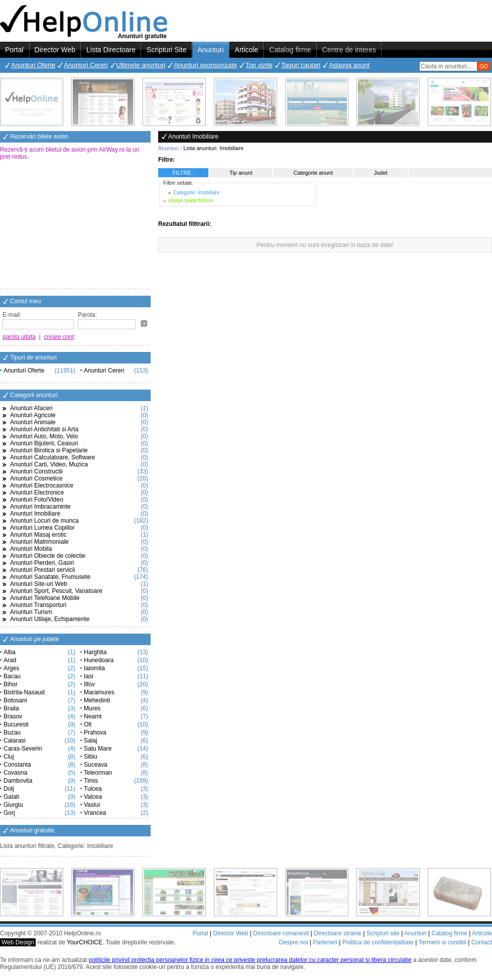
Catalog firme (290, 50)
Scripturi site (383, 933)
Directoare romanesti (281, 933)
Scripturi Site (166, 50)
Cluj (9, 757)
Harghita (95, 652)
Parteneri (325, 942)
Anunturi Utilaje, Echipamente (50, 619)
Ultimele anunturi (141, 65)
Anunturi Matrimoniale (39, 542)
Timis (91, 781)
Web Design (18, 942)
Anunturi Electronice (37, 493)
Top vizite (259, 65)
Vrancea (95, 813)
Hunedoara (99, 660)
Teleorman (98, 773)
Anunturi (210, 50)
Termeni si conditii (442, 942)
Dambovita (18, 781)
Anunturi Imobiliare (35, 514)
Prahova (95, 732)
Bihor (11, 684)
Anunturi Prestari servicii (42, 570)
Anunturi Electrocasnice (42, 485)
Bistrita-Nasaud (24, 692)
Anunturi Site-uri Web (39, 584)
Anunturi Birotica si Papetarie (49, 450)
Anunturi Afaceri (31, 408)
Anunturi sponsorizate (205, 65)
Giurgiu (13, 805)
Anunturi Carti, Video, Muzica (49, 464)
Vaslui (92, 805)
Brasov (13, 716)
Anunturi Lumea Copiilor (42, 528)
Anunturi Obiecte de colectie (48, 556)
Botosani (15, 700)
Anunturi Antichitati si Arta (44, 429)
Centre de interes (349, 50)
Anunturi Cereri (86, 65)
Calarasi (15, 741)
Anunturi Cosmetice (36, 478)
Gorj (9, 813)
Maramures (99, 692)
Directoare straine (338, 933)
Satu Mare (98, 749)
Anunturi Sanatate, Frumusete (50, 577)
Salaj (91, 741)
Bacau (12, 676)
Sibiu (91, 757)
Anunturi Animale (33, 422)
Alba (10, 652)
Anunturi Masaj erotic (38, 535)
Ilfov (89, 684)
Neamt (93, 716)
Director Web (55, 50)
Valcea (93, 797)
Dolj (9, 789)
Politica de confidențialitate (378, 942)
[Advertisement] (75, 225)
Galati (11, 797)
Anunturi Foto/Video (37, 500)
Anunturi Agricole (33, 415)
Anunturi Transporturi (38, 605)
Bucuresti (16, 724)
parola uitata (19, 337)
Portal (14, 50)
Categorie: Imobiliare (196, 193)
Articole (247, 50)
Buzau (12, 732)
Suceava (96, 765)
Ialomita (94, 668)
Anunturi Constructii (36, 471)
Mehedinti (97, 700)
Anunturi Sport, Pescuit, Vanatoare (56, 591)
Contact (482, 942)
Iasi (89, 676)
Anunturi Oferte (33, 65)
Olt (88, 724)
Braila (11, 708)
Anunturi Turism (31, 612)
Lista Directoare (111, 50)
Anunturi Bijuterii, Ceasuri (44, 443)
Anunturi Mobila (31, 549)
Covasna (15, 773)
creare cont (59, 337)
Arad (10, 660)
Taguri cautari (301, 65)
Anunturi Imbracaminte (40, 507)
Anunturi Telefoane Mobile (45, 598)
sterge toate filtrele (191, 201)
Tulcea (93, 789)
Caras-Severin (23, 749)
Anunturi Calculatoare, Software (52, 457)
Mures (92, 708)
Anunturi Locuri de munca (44, 521)
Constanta (17, 765)
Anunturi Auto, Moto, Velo (44, 436)
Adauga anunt (349, 65)
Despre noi (293, 942)
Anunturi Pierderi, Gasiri (42, 563)
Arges (11, 668)
